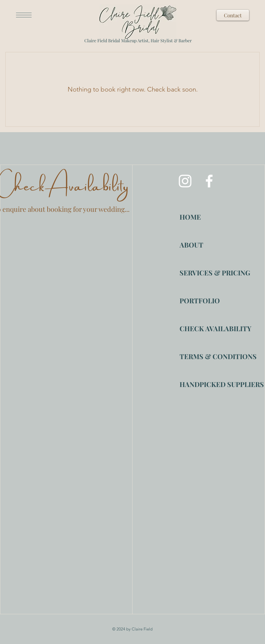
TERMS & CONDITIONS (199, 356)
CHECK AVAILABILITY (199, 328)
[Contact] (233, 15)
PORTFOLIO (199, 300)
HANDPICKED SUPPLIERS (199, 384)
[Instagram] (185, 181)
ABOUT (191, 245)
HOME (190, 217)
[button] (24, 15)
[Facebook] (209, 181)
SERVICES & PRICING (199, 273)
